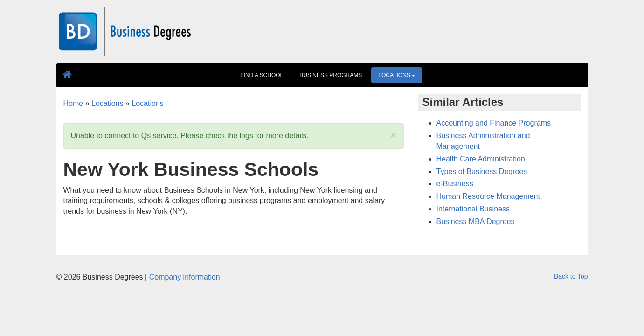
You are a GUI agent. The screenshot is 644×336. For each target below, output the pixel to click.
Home (73, 103)
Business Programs (331, 75)
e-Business (455, 184)
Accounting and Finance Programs (494, 123)
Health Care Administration (481, 159)
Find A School (262, 75)
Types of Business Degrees (482, 171)
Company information (185, 277)
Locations (396, 75)
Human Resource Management (488, 196)
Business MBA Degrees (476, 221)
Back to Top (571, 276)
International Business (473, 209)
